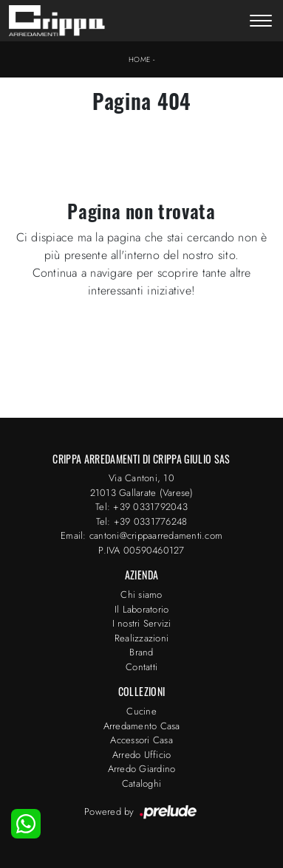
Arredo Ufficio (142, 755)
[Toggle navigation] (261, 22)
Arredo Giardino (142, 769)
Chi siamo (141, 595)
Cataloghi (141, 783)
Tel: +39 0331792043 (141, 507)
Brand (141, 652)
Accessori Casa (141, 740)
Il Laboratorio (142, 609)
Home (140, 59)
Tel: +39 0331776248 (142, 521)
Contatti (141, 667)
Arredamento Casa (142, 726)
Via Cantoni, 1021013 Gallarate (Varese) (142, 485)
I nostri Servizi (142, 623)
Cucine (141, 711)
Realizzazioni (141, 638)
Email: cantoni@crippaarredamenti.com (141, 535)
